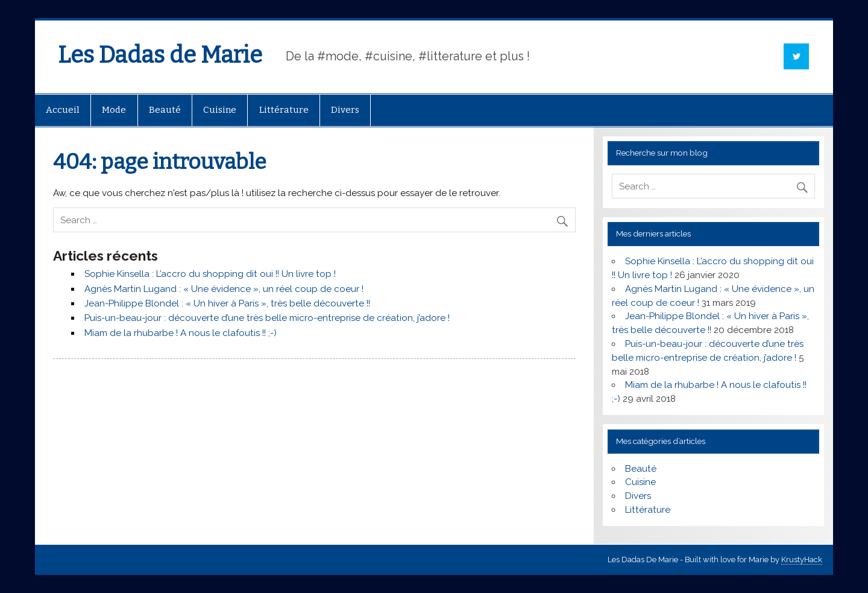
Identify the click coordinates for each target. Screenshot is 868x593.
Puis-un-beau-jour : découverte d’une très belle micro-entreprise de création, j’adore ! (267, 318)
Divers (345, 110)
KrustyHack (802, 560)
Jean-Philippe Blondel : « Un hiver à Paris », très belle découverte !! (227, 303)
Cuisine (220, 110)
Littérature (284, 110)
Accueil (63, 110)
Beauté (165, 110)
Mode (114, 110)
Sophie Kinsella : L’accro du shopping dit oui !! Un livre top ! (210, 274)
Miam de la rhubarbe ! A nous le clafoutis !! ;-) (181, 333)
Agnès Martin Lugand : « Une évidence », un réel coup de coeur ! (224, 289)
